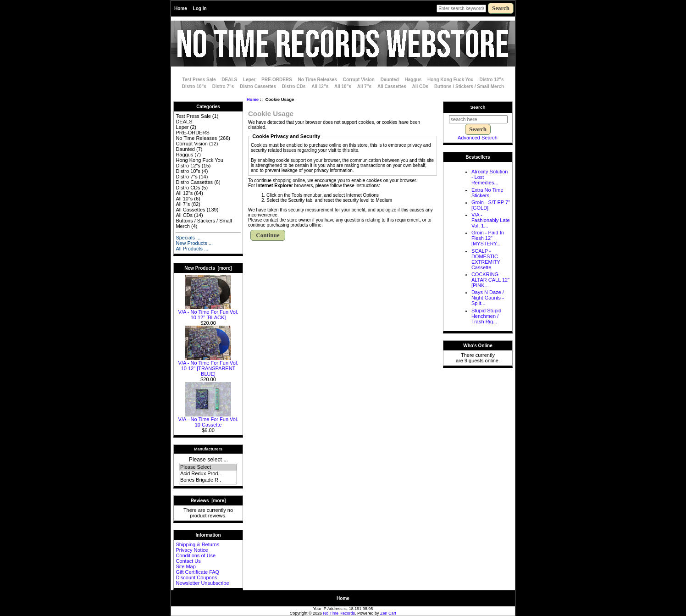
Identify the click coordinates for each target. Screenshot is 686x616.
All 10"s (343, 86)
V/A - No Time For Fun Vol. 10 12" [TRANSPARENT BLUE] (208, 366)
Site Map (185, 566)
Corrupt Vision (359, 80)
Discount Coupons (196, 577)
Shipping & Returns (197, 544)
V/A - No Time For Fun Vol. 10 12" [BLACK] (208, 312)
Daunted (390, 80)
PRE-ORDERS (277, 80)
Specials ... (188, 238)
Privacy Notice (192, 550)
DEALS (229, 80)
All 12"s (320, 86)
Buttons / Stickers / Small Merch (469, 86)
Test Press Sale (199, 80)
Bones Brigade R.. (208, 480)
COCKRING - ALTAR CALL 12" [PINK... (490, 280)
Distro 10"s (194, 86)
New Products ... (194, 243)
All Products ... (192, 249)
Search (478, 107)
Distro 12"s (492, 80)
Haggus (413, 80)
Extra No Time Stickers (487, 193)
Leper (249, 80)
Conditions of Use (196, 555)
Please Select (208, 467)
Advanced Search (478, 138)
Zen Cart (388, 613)
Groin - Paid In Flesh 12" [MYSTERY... (488, 238)
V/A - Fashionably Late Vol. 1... (491, 220)
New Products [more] (208, 268)
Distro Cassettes (258, 86)
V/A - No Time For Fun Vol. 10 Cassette (208, 420)
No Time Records (339, 613)
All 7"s (364, 86)
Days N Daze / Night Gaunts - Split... (488, 298)
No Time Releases (318, 80)
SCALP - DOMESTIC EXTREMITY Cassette (486, 259)
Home (181, 8)
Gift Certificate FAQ (197, 572)
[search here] (478, 119)
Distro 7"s (223, 86)
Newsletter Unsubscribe (202, 583)
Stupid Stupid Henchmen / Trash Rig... (486, 316)
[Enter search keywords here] (461, 8)
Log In (200, 8)
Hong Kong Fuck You (451, 80)
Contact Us (188, 561)
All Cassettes (392, 86)
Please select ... (208, 460)
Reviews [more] (208, 501)
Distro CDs (294, 86)
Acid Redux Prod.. (208, 474)
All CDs (420, 86)
